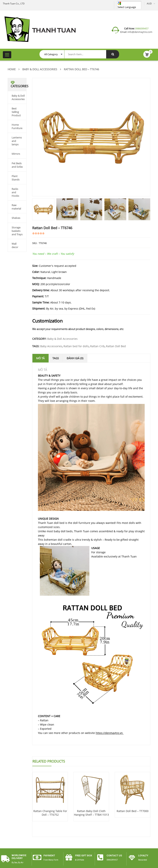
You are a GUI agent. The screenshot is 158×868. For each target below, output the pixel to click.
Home (12, 69)
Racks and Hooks (15, 192)
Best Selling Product (16, 112)
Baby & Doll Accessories (40, 69)
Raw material (16, 207)
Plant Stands (16, 178)
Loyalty (143, 855)
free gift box (84, 855)
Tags (56, 358)
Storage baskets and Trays (17, 231)
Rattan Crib (97, 346)
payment (49, 855)
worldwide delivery (19, 857)
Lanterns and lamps (17, 141)
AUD (149, 4)
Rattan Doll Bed (116, 346)
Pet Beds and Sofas (17, 165)
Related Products (49, 761)
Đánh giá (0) (75, 358)
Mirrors (16, 154)
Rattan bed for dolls (76, 346)
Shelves (16, 218)
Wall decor (15, 245)
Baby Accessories (51, 346)
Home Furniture (17, 126)
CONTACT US (114, 855)
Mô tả (40, 358)
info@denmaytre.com (140, 32)
